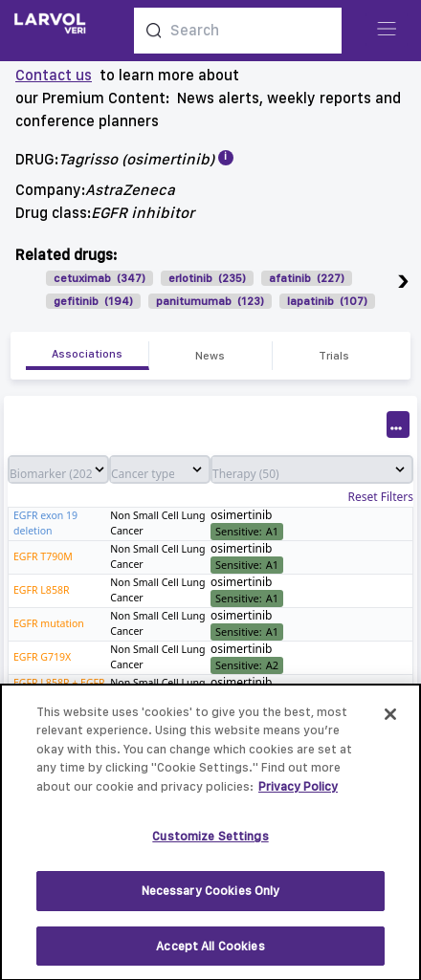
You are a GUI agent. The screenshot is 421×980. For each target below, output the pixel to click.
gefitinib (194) (93, 301)
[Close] (390, 722)
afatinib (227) (307, 278)
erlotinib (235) (207, 278)
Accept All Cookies (210, 954)
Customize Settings (210, 844)
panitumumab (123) (210, 301)
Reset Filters (381, 497)
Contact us (54, 75)
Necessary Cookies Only (211, 898)
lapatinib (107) (327, 301)
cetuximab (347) (100, 278)
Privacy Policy (298, 794)
